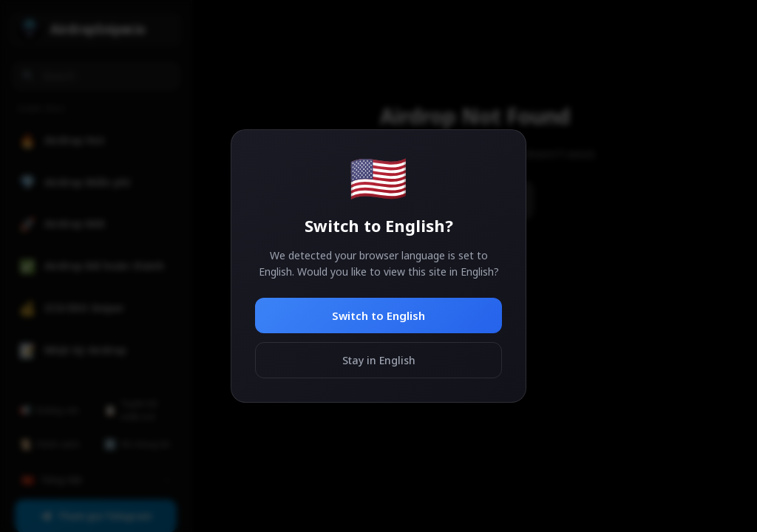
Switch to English (378, 316)
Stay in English (379, 360)
